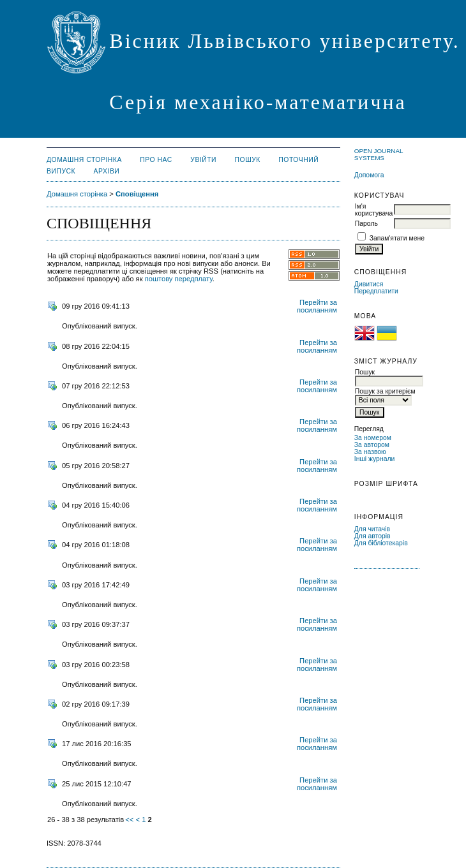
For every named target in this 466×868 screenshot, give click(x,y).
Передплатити (376, 291)
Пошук (248, 160)
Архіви (107, 171)
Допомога (369, 175)
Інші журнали (374, 459)
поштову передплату (179, 279)
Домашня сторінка (84, 160)
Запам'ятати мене (397, 238)
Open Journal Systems (379, 154)
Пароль (366, 224)
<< (129, 820)
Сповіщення (137, 194)
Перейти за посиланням (317, 306)
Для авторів (372, 536)
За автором (372, 445)
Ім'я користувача (374, 210)
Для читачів (372, 529)
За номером (373, 438)
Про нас (156, 160)
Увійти (203, 160)
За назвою (370, 452)
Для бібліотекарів (381, 543)
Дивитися (369, 284)
